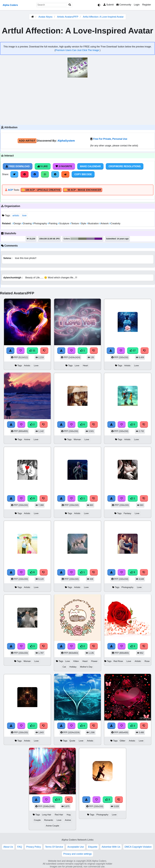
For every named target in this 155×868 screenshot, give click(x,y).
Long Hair (47, 815)
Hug (69, 815)
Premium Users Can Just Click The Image (77, 50)
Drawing (27, 223)
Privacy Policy (34, 847)
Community (124, 5)
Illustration (93, 223)
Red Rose (118, 661)
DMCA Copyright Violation (138, 847)
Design (17, 223)
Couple (37, 820)
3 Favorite (64, 166)
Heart (85, 366)
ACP (10, 190)
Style (83, 223)
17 (133, 351)
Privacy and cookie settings (77, 854)
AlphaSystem (66, 141)
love (24, 216)
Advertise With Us (111, 847)
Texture (75, 223)
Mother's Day (86, 667)
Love (36, 366)
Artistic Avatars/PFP (68, 17)
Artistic (27, 366)
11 (32, 351)
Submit (109, 5)
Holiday (73, 667)
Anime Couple (52, 826)
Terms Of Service (54, 847)
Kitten (76, 661)
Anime (27, 439)
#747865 (82, 239)
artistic (16, 216)
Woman (77, 439)
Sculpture (64, 223)
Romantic (49, 820)
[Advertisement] (77, 101)
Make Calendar (90, 166)
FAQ (20, 847)
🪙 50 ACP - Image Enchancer (83, 190)
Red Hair (59, 815)
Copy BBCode (83, 174)
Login (137, 5)
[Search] (70, 5)
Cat (64, 667)
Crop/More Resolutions (125, 166)
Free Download (18, 166)
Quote (72, 741)
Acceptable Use (76, 847)
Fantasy (127, 513)
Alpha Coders (10, 5)
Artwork (104, 223)
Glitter (122, 741)
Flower (94, 661)
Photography (40, 223)
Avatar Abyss (45, 17)
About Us (8, 847)
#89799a (91, 239)
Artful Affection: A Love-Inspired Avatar (103, 17)
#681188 (98, 239)
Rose (147, 661)
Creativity (115, 223)
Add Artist (27, 141)
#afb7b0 (74, 239)
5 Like (43, 166)
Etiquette (93, 847)
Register (147, 5)
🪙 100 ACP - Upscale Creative (41, 190)
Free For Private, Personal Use (110, 139)
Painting (53, 223)
